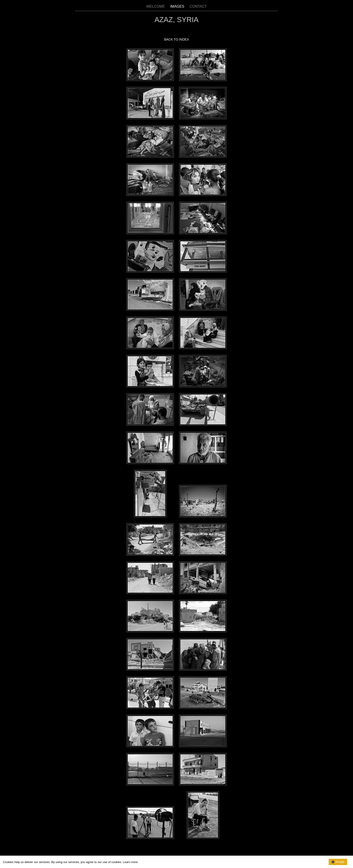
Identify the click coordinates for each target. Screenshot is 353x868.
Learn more (130, 862)
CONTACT (198, 6)
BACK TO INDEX (177, 39)
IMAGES (177, 6)
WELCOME (155, 6)
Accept (340, 862)
